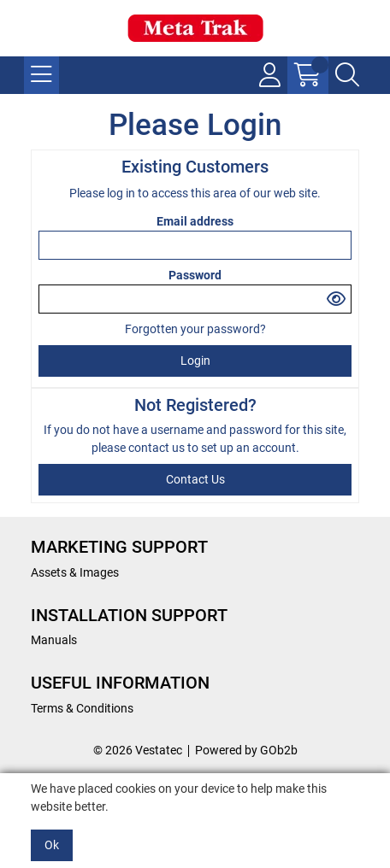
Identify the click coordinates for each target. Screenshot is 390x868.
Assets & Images (75, 572)
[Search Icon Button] (347, 75)
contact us (158, 448)
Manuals (54, 640)
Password (195, 275)
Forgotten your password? (195, 329)
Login (195, 361)
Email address (195, 221)
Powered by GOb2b (246, 750)
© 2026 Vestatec (138, 750)
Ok (52, 845)
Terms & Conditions (82, 708)
